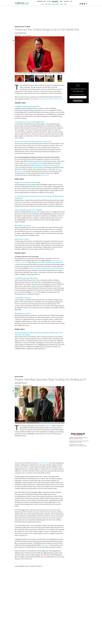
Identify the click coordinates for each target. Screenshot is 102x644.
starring (34, 292)
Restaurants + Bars (41, 1)
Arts (71, 1)
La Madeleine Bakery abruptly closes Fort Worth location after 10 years (78, 438)
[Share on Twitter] (13, 41)
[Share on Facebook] (13, 38)
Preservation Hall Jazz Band (33, 163)
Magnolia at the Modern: (28, 182)
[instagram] (84, 4)
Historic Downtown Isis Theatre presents (33, 142)
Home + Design (48, 4)
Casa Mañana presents (26, 278)
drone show (45, 175)
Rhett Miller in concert (23, 225)
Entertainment (55, 1)
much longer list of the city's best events (51, 99)
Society (42, 4)
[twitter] (82, 4)
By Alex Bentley (18, 36)
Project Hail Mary (43, 463)
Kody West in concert (22, 239)
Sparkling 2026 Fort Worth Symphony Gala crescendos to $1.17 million (79, 442)
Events (62, 4)
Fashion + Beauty (56, 4)
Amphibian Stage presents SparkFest (27, 106)
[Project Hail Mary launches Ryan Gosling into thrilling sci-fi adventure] (40, 405)
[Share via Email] (13, 44)
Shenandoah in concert (23, 313)
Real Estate (66, 1)
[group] (19, 78)
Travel (61, 1)
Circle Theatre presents (30, 122)
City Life (49, 1)
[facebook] (80, 4)
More (65, 4)
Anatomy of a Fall (46, 545)
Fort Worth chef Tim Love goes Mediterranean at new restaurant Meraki (78, 445)
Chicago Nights (38, 167)
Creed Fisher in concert (23, 298)
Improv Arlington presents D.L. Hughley (29, 210)
